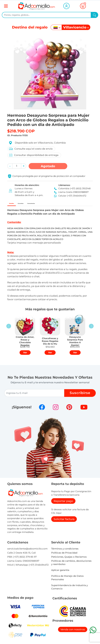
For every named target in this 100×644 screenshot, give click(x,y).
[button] (10, 166)
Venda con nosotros (73, 632)
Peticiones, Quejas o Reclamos (69, 559)
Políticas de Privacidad (64, 555)
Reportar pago (63, 503)
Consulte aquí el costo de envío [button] (31, 149)
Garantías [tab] (33, 205)
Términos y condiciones (65, 551)
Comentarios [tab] (54, 205)
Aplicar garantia (60, 572)
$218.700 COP (21, 131)
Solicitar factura (64, 521)
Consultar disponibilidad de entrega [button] (34, 155)
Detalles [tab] (16, 205)
